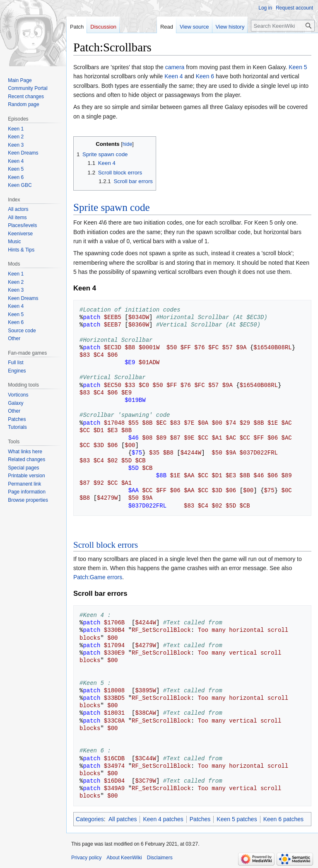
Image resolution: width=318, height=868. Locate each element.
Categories (90, 819)
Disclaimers (160, 858)
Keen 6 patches (283, 819)
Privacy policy (86, 858)
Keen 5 (298, 67)
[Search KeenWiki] (283, 26)
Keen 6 (205, 76)
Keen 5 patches (237, 819)
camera (175, 67)
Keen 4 (173, 76)
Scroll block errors (106, 545)
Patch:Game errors (98, 577)
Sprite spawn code (112, 207)
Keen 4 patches (163, 819)
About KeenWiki (124, 858)
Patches (200, 819)
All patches (123, 819)
